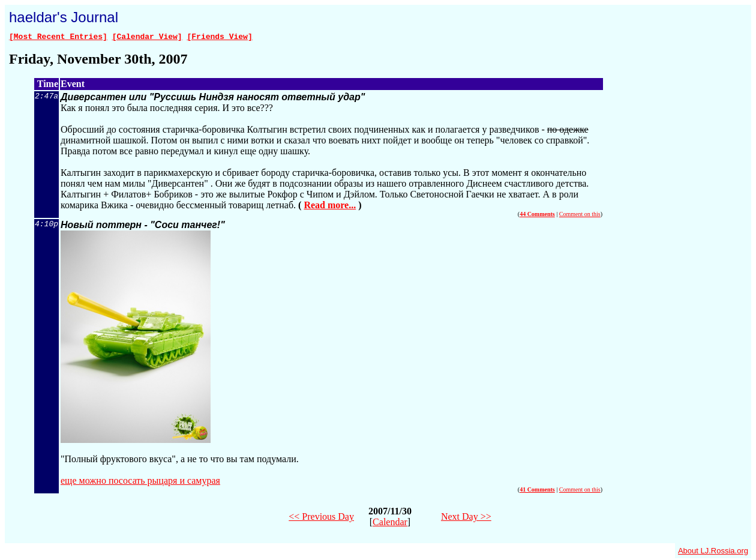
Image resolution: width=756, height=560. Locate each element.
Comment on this (580, 216)
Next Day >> (466, 518)
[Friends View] (219, 38)
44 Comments (537, 216)
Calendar (390, 524)
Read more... (330, 207)
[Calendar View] (147, 38)
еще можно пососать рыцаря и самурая (140, 482)
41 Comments (537, 491)
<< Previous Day (321, 518)
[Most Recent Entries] (58, 38)
